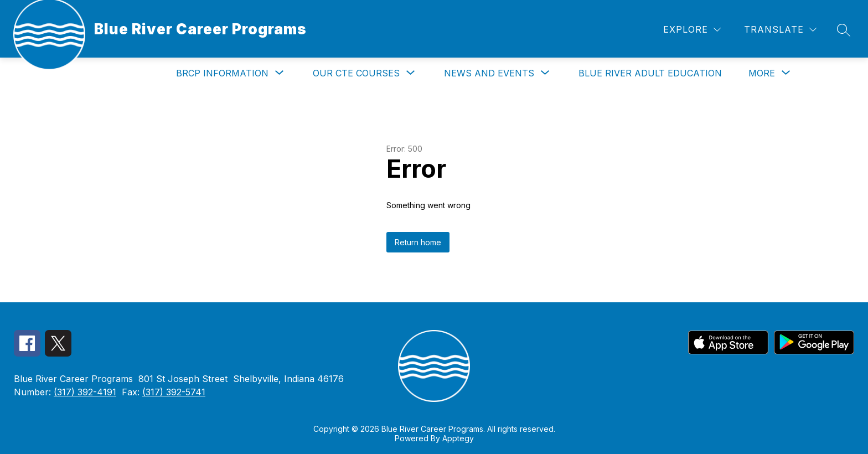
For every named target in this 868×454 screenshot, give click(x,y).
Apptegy (458, 438)
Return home (418, 242)
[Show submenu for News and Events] (489, 73)
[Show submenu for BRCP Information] (222, 73)
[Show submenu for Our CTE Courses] (356, 73)
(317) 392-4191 (85, 392)
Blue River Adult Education (650, 73)
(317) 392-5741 (174, 392)
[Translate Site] (780, 30)
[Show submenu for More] (762, 73)
